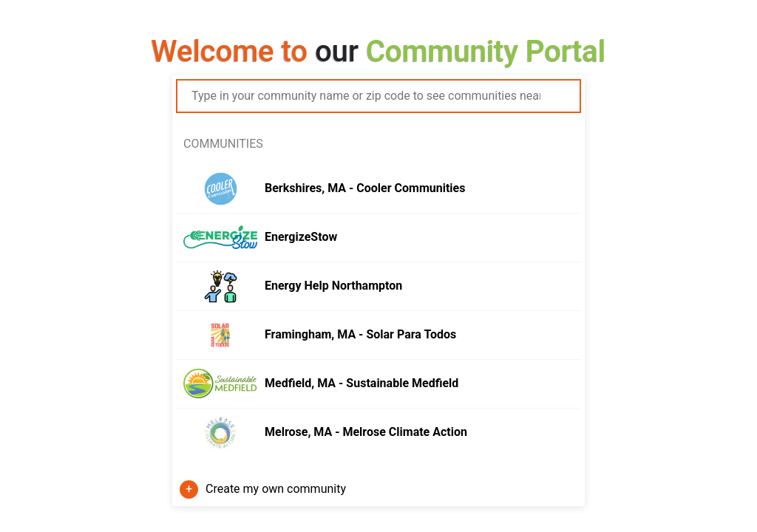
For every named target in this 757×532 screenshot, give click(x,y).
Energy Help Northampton (333, 286)
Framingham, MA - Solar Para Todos (360, 334)
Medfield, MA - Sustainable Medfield (361, 383)
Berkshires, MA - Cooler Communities (365, 188)
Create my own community (276, 489)
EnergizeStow (301, 237)
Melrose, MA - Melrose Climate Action (366, 432)
